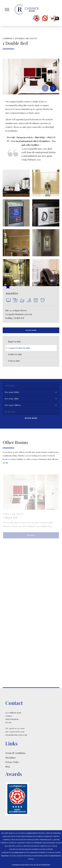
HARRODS (6, 836)
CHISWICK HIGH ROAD (11, 840)
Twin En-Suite (14, 361)
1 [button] (56, 72)
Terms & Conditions (15, 753)
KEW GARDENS (54, 840)
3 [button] (56, 80)
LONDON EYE (6, 852)
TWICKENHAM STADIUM (35, 852)
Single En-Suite (15, 342)
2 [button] (56, 76)
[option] (31, 77)
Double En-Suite (15, 354)
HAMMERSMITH (19, 852)
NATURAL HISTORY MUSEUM (49, 833)
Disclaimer (11, 758)
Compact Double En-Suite (19, 348)
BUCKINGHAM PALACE (10, 833)
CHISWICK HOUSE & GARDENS (12, 843)
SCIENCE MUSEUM (40, 840)
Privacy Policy (12, 762)
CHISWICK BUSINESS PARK (36, 843)
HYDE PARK (16, 836)
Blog (8, 767)
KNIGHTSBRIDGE (28, 836)
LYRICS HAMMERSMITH (29, 833)
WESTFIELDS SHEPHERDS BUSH (36, 856)
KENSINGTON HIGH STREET (42, 849)
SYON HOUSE (26, 840)
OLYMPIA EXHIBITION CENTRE (47, 836)
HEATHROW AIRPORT (39, 846)
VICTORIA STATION (16, 856)
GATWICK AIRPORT (22, 846)
